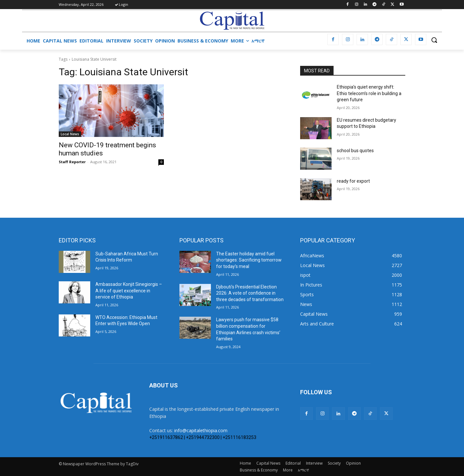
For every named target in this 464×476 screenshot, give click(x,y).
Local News (70, 134)
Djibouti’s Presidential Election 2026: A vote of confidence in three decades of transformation (250, 293)
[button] (434, 40)
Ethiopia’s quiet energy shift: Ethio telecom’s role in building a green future (369, 93)
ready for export (353, 181)
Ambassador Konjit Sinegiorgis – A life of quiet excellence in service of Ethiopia (129, 291)
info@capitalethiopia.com (201, 430)
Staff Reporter (72, 162)
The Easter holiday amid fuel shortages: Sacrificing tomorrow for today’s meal (249, 260)
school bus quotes (355, 151)
